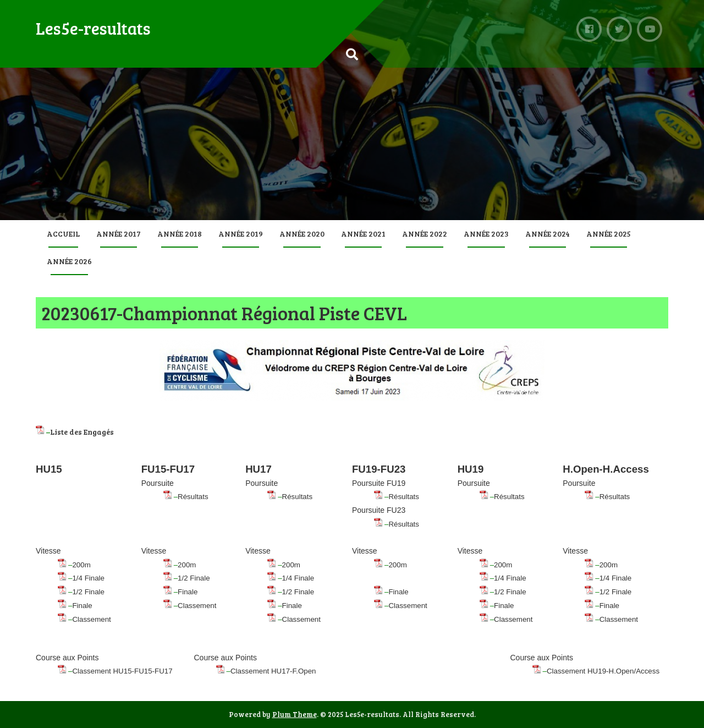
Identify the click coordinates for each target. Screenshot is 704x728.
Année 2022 (425, 234)
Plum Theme (295, 714)
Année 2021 (363, 234)
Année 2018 (180, 234)
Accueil (63, 234)
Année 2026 (69, 261)
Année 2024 (548, 234)
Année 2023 (486, 234)
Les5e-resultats (93, 28)
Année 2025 (609, 234)
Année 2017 (119, 234)
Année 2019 (241, 234)
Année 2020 (302, 234)
